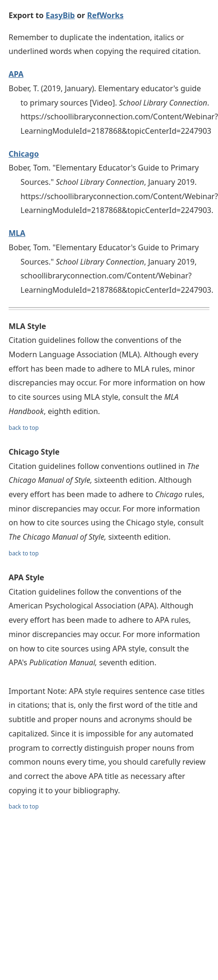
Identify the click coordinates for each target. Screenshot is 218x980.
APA (16, 74)
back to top (24, 428)
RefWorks (105, 15)
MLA (17, 233)
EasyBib (60, 15)
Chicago (24, 154)
